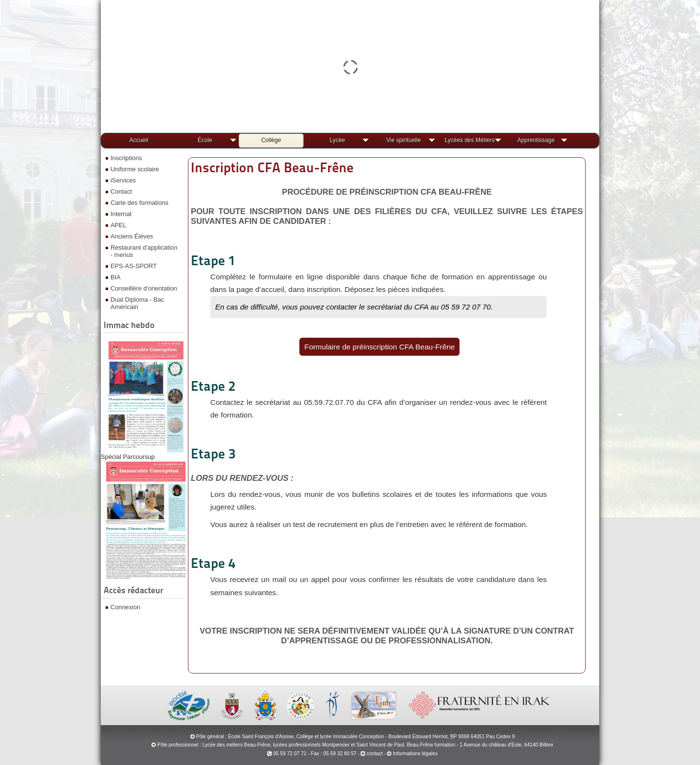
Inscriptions (126, 158)
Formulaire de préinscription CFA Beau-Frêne (379, 347)
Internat (121, 214)
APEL (119, 225)
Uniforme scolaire (135, 169)
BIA (116, 277)
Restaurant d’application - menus (144, 251)
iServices (123, 180)
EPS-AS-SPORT (134, 266)
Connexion (125, 607)
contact (372, 754)
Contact (121, 191)
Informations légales (415, 754)
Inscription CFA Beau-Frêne (272, 167)
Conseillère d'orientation (144, 288)
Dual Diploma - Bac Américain (137, 303)
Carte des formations (139, 203)
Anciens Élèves (132, 236)
